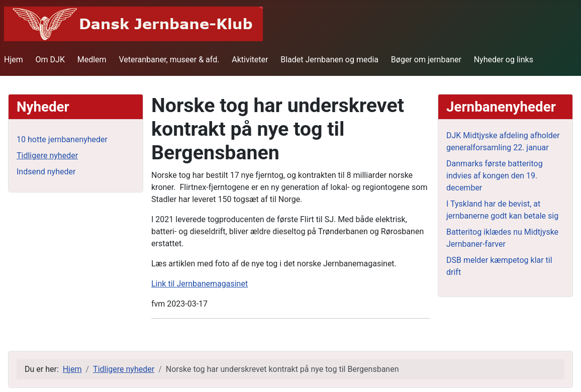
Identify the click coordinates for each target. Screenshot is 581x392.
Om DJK (50, 60)
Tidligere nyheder (47, 156)
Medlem (92, 60)
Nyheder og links (504, 60)
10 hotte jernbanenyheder (62, 139)
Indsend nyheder (46, 172)
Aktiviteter (250, 60)
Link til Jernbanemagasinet (200, 284)
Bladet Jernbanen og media (329, 60)
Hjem (14, 60)
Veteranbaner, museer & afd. (169, 60)
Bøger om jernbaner (426, 60)
